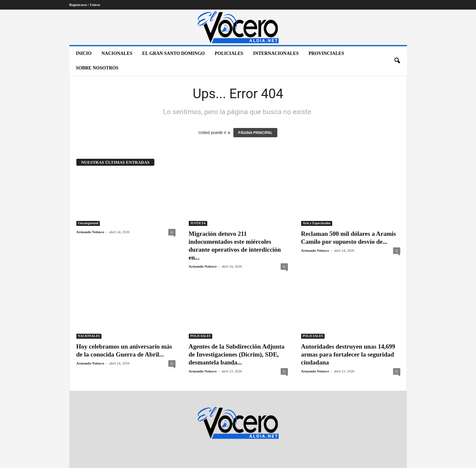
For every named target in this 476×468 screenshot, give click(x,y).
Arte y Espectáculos (317, 223)
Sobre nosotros (97, 68)
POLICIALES (229, 53)
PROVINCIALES (326, 53)
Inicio (84, 53)
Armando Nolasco (90, 232)
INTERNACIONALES (276, 53)
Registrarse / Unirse (85, 5)
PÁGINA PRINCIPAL (256, 133)
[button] (397, 61)
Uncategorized (88, 223)
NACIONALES (117, 53)
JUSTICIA (198, 223)
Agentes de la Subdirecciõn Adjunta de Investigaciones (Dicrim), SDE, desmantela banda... (237, 354)
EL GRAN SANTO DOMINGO (173, 53)
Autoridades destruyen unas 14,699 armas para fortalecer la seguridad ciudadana (348, 354)
